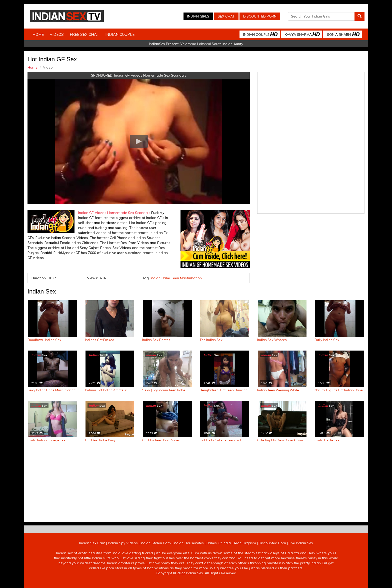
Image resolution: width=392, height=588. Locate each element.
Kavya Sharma (302, 34)
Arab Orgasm (245, 543)
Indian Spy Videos (123, 543)
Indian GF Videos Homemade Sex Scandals (150, 75)
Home (38, 34)
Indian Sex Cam (92, 543)
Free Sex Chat (84, 34)
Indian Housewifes (189, 543)
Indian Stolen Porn (156, 543)
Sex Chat (226, 16)
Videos (57, 34)
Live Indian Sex (301, 543)
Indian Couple (120, 34)
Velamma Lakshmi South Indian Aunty (212, 44)
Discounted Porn (260, 16)
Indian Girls (198, 16)
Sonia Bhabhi (343, 34)
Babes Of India (219, 543)
